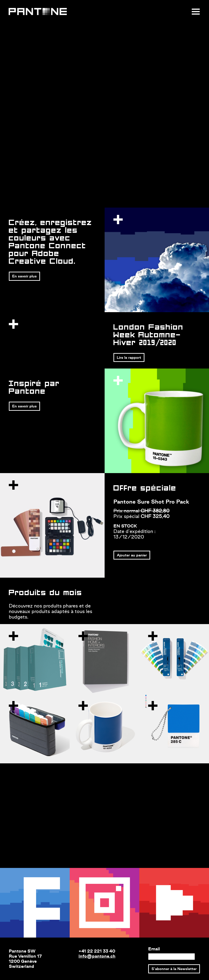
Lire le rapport (129, 357)
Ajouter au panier (132, 555)
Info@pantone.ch (97, 956)
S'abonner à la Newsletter (174, 969)
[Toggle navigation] (196, 12)
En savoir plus (24, 276)
